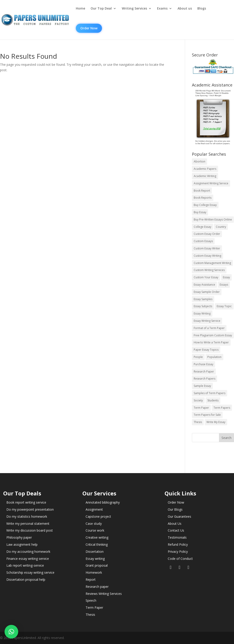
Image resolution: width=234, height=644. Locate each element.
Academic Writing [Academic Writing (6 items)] (205, 176)
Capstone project (98, 516)
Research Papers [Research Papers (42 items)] (205, 379)
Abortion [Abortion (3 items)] (200, 161)
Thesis (90, 615)
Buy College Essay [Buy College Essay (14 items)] (205, 205)
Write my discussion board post (30, 530)
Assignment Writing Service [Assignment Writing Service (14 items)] (211, 183)
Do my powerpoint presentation (30, 509)
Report (91, 579)
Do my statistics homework (27, 516)
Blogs (202, 8)
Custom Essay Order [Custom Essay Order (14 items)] (207, 234)
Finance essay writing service (28, 559)
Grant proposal (97, 565)
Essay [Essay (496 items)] (226, 277)
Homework (94, 572)
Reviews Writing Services (104, 594)
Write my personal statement (28, 524)
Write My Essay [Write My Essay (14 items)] (216, 422)
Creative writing (97, 537)
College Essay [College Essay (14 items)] (202, 227)
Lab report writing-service (25, 565)
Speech (91, 600)
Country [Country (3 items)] (221, 227)
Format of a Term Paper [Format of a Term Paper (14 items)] (209, 328)
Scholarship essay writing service (30, 572)
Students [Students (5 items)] (213, 400)
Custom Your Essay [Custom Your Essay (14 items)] (206, 277)
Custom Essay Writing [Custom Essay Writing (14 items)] (207, 256)
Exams (162, 8)
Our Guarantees (179, 516)
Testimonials (177, 537)
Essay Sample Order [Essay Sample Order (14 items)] (207, 292)
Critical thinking (97, 544)
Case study (94, 524)
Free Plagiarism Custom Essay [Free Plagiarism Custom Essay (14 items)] (213, 335)
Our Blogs (175, 509)
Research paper (97, 587)
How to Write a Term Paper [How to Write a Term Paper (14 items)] (211, 342)
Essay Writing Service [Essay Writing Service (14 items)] (207, 321)
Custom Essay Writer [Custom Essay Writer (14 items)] (207, 248)
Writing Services (134, 8)
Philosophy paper (19, 537)
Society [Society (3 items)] (198, 400)
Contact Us (176, 530)
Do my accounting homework (28, 551)
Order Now (89, 28)
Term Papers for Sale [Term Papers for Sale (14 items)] (207, 415)
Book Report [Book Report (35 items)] (202, 191)
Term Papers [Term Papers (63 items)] (222, 408)
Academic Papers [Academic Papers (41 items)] (205, 169)
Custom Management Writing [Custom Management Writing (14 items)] (212, 263)
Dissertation (95, 551)
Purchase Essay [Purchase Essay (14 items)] (203, 364)
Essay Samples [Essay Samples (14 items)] (203, 299)
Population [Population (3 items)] (214, 357)
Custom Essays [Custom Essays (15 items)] (203, 241)
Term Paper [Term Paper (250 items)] (201, 408)
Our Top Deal (101, 8)
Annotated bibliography (103, 502)
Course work (95, 530)
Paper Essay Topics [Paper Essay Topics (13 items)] (206, 350)
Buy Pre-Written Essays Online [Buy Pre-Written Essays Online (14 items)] (213, 219)
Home (80, 8)
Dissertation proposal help (26, 579)
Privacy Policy (178, 551)
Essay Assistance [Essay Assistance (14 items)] (204, 285)
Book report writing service (26, 502)
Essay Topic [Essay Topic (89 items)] (224, 306)
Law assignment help (22, 544)
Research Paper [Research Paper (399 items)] (204, 371)
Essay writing (95, 559)
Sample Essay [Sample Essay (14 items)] (202, 386)
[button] (11, 632)
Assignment (94, 509)
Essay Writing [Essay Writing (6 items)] (202, 313)
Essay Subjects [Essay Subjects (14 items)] (203, 306)
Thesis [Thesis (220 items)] (198, 422)
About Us (175, 524)
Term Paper (94, 607)
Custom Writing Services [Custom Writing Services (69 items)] (209, 270)
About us (185, 8)
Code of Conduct (180, 559)
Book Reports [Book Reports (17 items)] (203, 198)
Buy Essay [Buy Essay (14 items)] (200, 212)
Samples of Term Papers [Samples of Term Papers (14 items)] (210, 393)
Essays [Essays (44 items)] (224, 285)
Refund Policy (178, 544)
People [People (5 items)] (198, 357)
